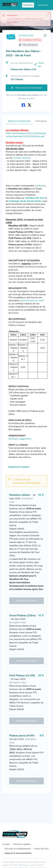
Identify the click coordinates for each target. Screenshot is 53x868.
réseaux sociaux (21, 158)
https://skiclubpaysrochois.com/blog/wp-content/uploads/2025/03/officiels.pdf (26, 135)
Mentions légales (22, 844)
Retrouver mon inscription (27, 88)
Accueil (6, 844)
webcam (40, 186)
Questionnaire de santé (32, 301)
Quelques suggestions (20, 439)
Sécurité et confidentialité (18, 849)
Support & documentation (18, 853)
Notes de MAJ (41, 849)
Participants (41, 121)
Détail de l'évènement (19, 121)
